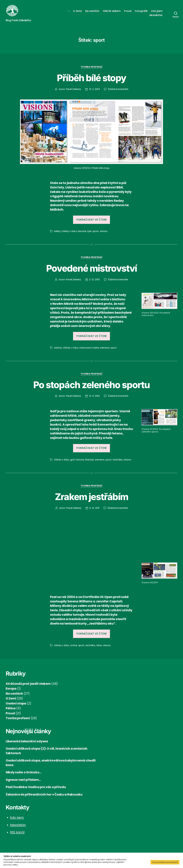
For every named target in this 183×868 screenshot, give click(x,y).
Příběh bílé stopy (92, 78)
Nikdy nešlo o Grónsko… (24, 772)
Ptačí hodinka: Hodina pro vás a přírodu (36, 787)
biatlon (58, 348)
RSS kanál (17, 832)
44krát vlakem (112, 11)
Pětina (11, 708)
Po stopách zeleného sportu (91, 385)
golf (72, 460)
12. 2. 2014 (94, 89)
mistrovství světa (89, 348)
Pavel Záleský (73, 89)
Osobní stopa (16, 703)
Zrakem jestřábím (91, 497)
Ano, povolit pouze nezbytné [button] (165, 862)
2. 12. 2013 (94, 280)
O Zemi (77, 11)
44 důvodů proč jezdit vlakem (28, 684)
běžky (57, 231)
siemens (105, 348)
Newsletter (156, 15)
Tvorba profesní (91, 67)
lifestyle (89, 460)
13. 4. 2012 (94, 396)
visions (104, 231)
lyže (89, 231)
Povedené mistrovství (92, 268)
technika (117, 460)
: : (69, 11)
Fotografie (141, 11)
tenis (99, 645)
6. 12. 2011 (94, 508)
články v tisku (69, 231)
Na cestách (92, 11)
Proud (128, 11)
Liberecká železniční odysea (27, 741)
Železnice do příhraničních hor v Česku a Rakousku (44, 794)
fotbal (74, 645)
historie (82, 231)
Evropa (11, 689)
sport (96, 231)
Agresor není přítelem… (23, 780)
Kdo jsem (157, 11)
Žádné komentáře (118, 89)
